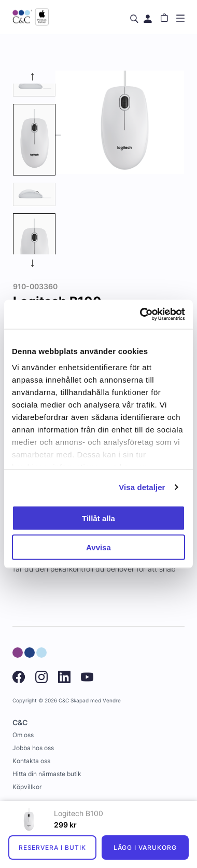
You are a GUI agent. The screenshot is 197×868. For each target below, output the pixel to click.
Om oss (23, 735)
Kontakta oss (31, 761)
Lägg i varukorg (145, 847)
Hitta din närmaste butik (47, 774)
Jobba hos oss (33, 748)
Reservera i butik (52, 847)
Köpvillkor (27, 787)
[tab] (34, 85)
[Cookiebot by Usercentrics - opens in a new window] (141, 315)
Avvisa (98, 547)
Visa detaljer (142, 487)
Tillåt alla (98, 518)
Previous (34, 76)
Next (34, 262)
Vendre (112, 701)
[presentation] (34, 140)
